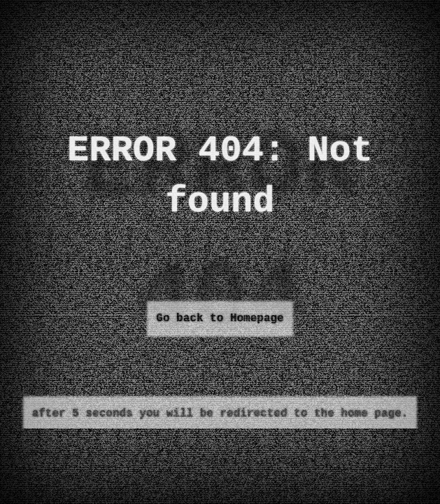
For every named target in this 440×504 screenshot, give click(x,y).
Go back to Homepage (220, 318)
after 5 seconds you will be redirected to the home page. (220, 414)
